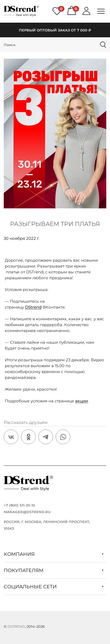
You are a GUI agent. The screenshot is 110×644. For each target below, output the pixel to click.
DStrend (33, 307)
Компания (54, 554)
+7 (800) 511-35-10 (19, 505)
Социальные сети (54, 587)
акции (82, 401)
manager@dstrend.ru (27, 512)
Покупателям (54, 570)
